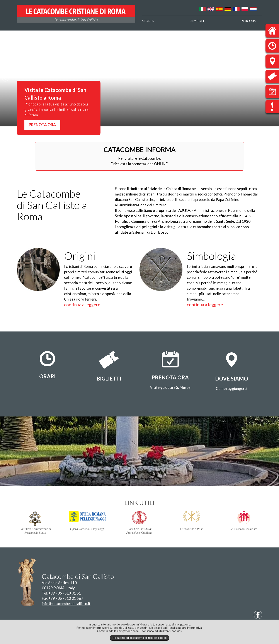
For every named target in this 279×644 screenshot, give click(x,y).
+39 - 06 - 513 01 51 (65, 593)
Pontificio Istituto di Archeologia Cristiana (140, 523)
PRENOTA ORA (42, 125)
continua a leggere (82, 304)
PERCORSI (249, 21)
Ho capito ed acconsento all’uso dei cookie (139, 638)
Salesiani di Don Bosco (244, 521)
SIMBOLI (197, 21)
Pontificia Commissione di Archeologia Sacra (35, 523)
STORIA (148, 21)
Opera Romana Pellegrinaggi (87, 521)
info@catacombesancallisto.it (66, 604)
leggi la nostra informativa (185, 628)
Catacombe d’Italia (192, 521)
